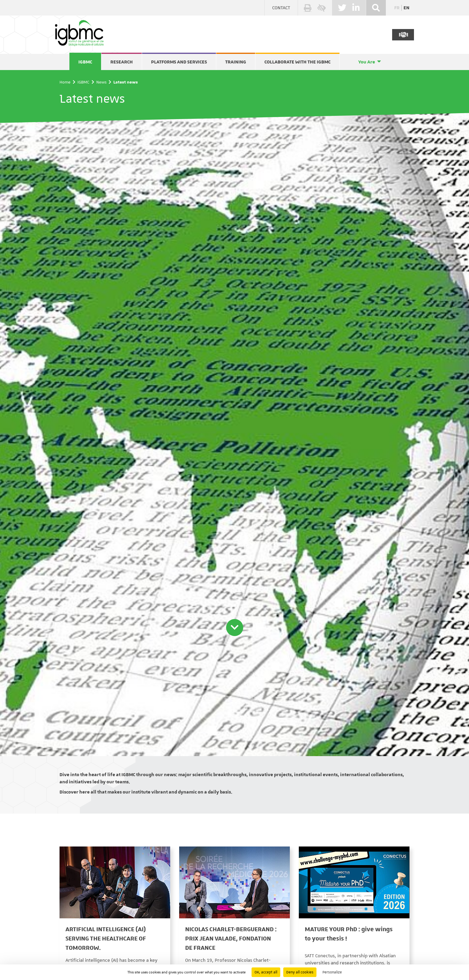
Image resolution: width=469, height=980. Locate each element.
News (101, 82)
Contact (281, 8)
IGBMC (85, 62)
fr (397, 8)
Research (122, 62)
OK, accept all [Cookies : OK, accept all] (266, 972)
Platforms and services (179, 62)
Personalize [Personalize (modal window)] (332, 972)
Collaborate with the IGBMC (297, 62)
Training (236, 62)
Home (65, 82)
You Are (367, 62)
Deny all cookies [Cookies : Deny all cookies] (300, 972)
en (406, 8)
